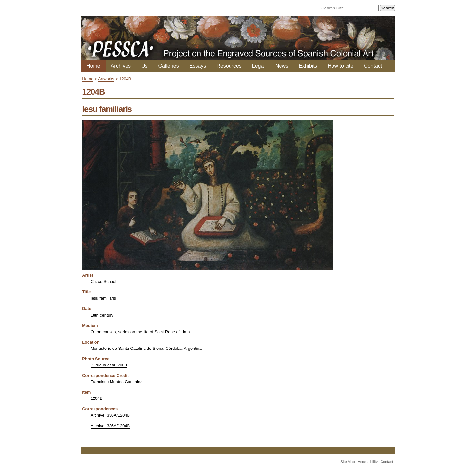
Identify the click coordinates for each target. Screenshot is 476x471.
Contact (373, 66)
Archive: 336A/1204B (110, 415)
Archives (121, 66)
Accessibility (368, 462)
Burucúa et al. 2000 (109, 365)
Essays (198, 66)
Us (144, 66)
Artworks (106, 79)
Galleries (169, 66)
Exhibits (308, 66)
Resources (229, 66)
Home (93, 66)
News (282, 66)
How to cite (340, 66)
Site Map (348, 462)
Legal (258, 66)
